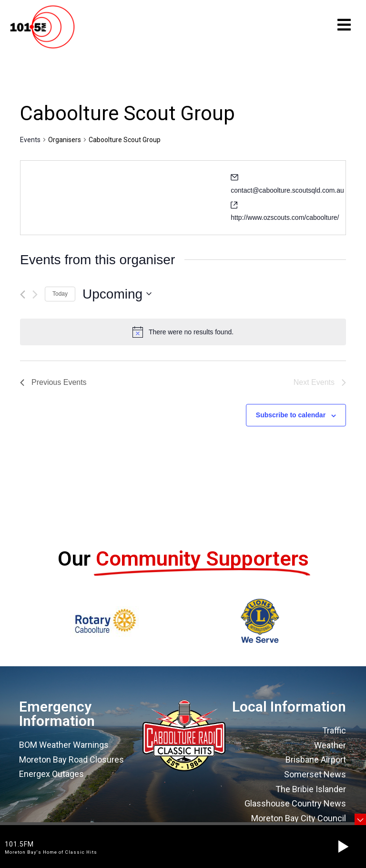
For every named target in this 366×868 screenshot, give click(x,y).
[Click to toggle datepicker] (117, 298)
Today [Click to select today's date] (60, 298)
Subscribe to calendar (291, 419)
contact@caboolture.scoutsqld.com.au (287, 194)
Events (30, 144)
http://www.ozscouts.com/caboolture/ (285, 221)
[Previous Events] (23, 298)
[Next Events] (35, 298)
